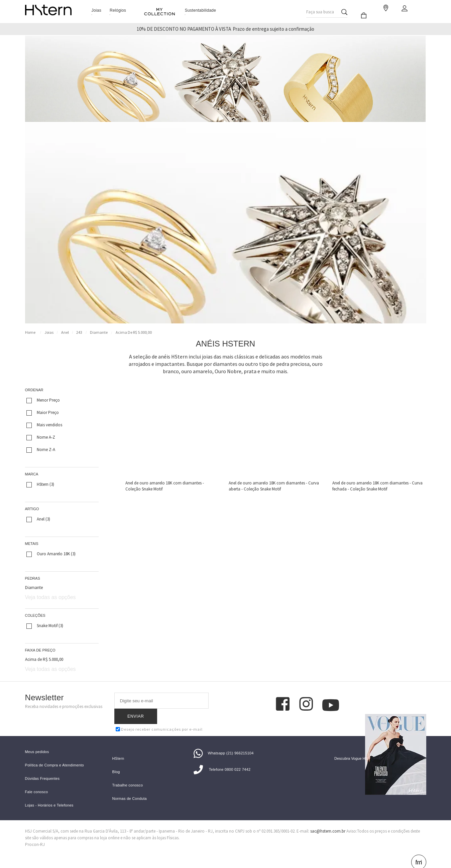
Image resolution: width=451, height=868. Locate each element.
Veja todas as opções (50, 597)
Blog (116, 761)
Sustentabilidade (201, 10)
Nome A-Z (41, 437)
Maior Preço (43, 413)
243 (79, 332)
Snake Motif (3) (45, 626)
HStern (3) (40, 484)
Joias (97, 10)
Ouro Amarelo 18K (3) (51, 554)
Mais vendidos (44, 425)
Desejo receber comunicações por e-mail (159, 714)
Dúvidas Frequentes (42, 768)
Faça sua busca (320, 10)
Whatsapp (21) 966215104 (224, 742)
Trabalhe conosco (128, 774)
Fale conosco (37, 781)
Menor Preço (43, 400)
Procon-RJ (35, 833)
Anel (65, 332)
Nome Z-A (41, 450)
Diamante (99, 332)
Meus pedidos (37, 741)
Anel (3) (38, 519)
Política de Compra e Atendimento (55, 754)
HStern (118, 748)
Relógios (118, 10)
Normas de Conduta (130, 788)
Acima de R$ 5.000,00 (134, 332)
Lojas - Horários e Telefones (49, 794)
